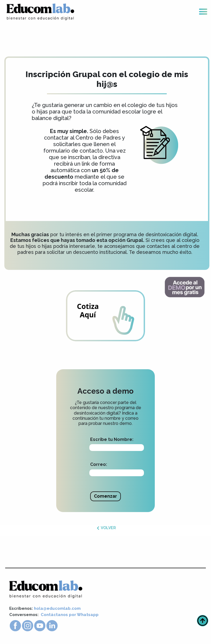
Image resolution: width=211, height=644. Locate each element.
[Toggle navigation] (203, 12)
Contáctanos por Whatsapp (70, 615)
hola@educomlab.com (57, 608)
